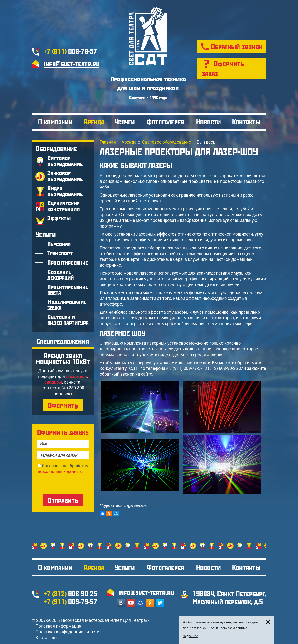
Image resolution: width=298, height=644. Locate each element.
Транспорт (60, 253)
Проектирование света (68, 290)
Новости (209, 122)
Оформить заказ (223, 68)
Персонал (59, 244)
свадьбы (53, 382)
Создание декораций (61, 275)
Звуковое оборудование (65, 176)
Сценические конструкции (64, 206)
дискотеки (76, 376)
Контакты (246, 122)
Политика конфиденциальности (67, 632)
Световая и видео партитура (68, 320)
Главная (108, 142)
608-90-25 (70, 593)
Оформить (63, 405)
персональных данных (59, 471)
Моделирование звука (67, 305)
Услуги (125, 122)
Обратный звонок (237, 47)
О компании (55, 122)
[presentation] (73, 484)
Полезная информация (58, 626)
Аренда (94, 122)
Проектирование (68, 262)
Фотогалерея (165, 122)
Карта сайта (48, 637)
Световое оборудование (65, 161)
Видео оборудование (65, 191)
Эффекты (59, 218)
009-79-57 (70, 51)
